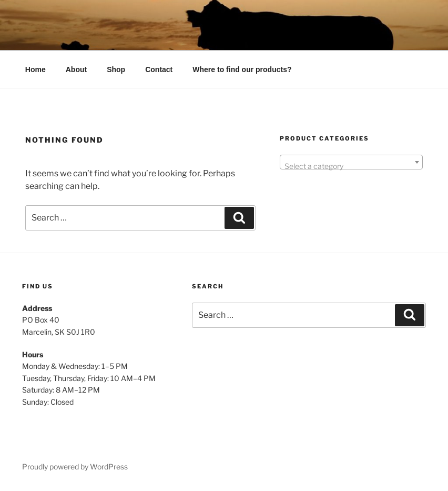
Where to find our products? (242, 69)
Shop (116, 69)
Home (35, 69)
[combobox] (351, 162)
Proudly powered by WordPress (75, 467)
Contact (159, 69)
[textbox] (351, 166)
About (76, 69)
